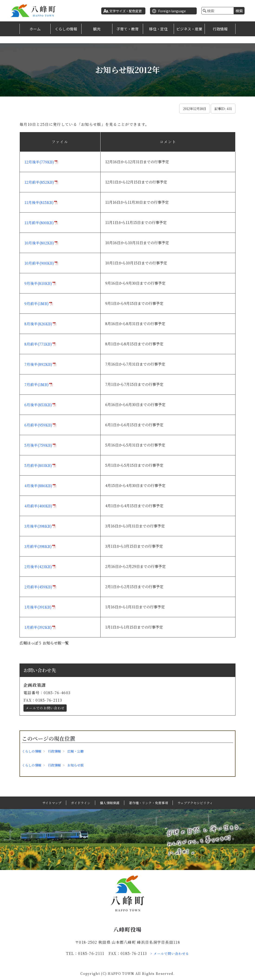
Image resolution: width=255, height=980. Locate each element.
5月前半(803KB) (38, 465)
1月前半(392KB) (38, 627)
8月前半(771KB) (38, 344)
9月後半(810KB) (38, 283)
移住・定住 (158, 29)
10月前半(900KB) (39, 263)
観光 (97, 29)
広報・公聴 (75, 751)
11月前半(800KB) (39, 223)
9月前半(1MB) (37, 304)
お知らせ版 (75, 765)
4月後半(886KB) (38, 486)
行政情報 (220, 29)
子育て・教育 (127, 29)
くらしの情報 (66, 29)
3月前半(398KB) (38, 546)
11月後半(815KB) (39, 202)
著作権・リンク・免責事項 (148, 803)
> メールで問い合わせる (170, 953)
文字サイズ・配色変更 (126, 11)
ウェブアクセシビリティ (195, 803)
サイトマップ (52, 803)
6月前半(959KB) (38, 425)
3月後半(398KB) (38, 526)
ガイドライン (81, 803)
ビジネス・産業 (189, 29)
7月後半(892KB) (38, 364)
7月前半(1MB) (37, 385)
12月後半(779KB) (39, 162)
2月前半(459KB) (38, 587)
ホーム (35, 29)
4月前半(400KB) (38, 506)
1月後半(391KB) (38, 607)
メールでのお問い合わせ (45, 708)
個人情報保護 (110, 803)
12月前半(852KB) (39, 182)
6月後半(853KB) (38, 405)
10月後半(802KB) (39, 243)
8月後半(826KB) (38, 324)
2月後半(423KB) (38, 567)
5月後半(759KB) (38, 445)
